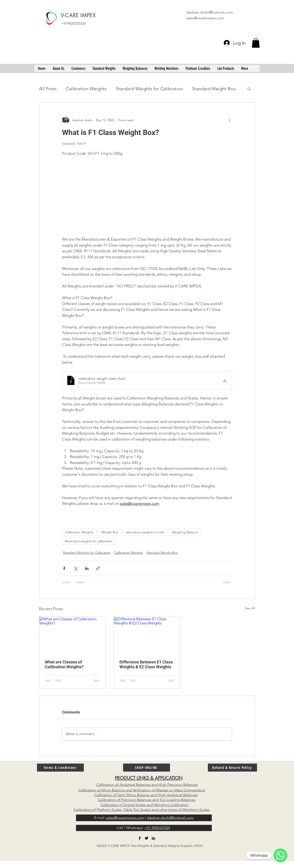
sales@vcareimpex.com (205, 18)
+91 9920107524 (157, 828)
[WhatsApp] (280, 855)
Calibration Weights (86, 89)
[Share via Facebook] (64, 568)
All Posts (48, 89)
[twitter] (147, 838)
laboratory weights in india (145, 532)
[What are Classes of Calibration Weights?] (72, 635)
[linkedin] (153, 838)
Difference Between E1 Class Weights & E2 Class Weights (146, 664)
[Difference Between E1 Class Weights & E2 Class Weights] (147, 635)
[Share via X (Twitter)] (75, 568)
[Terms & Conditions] (60, 768)
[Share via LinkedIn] (87, 568)
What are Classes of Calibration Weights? (64, 664)
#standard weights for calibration (89, 541)
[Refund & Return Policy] (232, 768)
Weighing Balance (185, 532)
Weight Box (110, 532)
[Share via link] (98, 568)
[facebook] (140, 838)
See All (250, 608)
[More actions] (229, 120)
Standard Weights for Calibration (149, 89)
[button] (256, 43)
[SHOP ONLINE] (147, 768)
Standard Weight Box (214, 89)
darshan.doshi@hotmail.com (209, 12)
